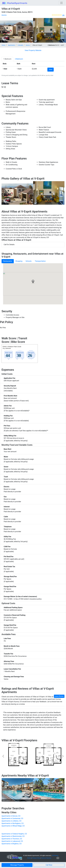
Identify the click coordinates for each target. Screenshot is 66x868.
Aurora (4, 15)
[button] (49, 865)
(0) (63, 15)
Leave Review (59, 696)
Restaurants (8, 261)
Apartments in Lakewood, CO (12, 841)
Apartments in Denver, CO (11, 816)
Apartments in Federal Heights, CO (14, 834)
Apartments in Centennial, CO (12, 818)
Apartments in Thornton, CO (12, 839)
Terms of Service (46, 858)
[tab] (7, 59)
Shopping (19, 261)
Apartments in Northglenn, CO (13, 823)
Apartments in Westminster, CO (13, 836)
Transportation (40, 261)
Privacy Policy (36, 858)
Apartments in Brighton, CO (12, 844)
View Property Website (33, 50)
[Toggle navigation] (61, 3)
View (51, 70)
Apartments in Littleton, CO (11, 821)
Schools (29, 261)
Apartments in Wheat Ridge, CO (13, 826)
